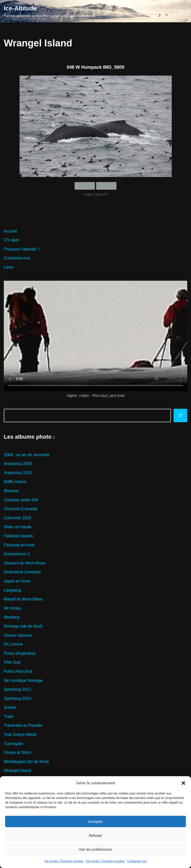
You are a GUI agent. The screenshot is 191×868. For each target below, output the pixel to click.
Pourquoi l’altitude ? (22, 249)
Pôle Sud (12, 662)
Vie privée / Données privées (64, 861)
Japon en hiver (17, 581)
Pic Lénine (13, 644)
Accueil (10, 231)
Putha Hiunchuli (18, 671)
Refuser (95, 835)
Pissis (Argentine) (20, 653)
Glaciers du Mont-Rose (25, 563)
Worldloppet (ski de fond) (26, 762)
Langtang (12, 590)
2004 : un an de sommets (27, 455)
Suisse (10, 707)
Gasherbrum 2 (17, 554)
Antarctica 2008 (18, 464)
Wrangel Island (17, 770)
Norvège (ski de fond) (23, 626)
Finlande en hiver (19, 545)
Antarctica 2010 (18, 473)
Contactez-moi (137, 861)
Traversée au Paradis (23, 725)
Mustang (12, 617)
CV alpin (11, 240)
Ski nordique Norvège (23, 680)
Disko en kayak (18, 527)
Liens (9, 267)
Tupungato (13, 744)
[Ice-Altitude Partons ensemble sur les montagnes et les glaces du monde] (50, 11)
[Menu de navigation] (181, 11)
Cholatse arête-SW (21, 500)
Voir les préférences (95, 849)
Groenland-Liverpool (22, 572)
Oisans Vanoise (18, 635)
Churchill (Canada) (21, 509)
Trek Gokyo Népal (20, 734)
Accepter (95, 821)
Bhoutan (11, 491)
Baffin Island (15, 482)
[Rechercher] (180, 416)
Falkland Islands (19, 536)
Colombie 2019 (18, 518)
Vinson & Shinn (18, 752)
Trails (9, 716)
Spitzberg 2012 (18, 689)
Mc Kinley (13, 608)
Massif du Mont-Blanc (23, 599)
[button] (183, 783)
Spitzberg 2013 (18, 698)
